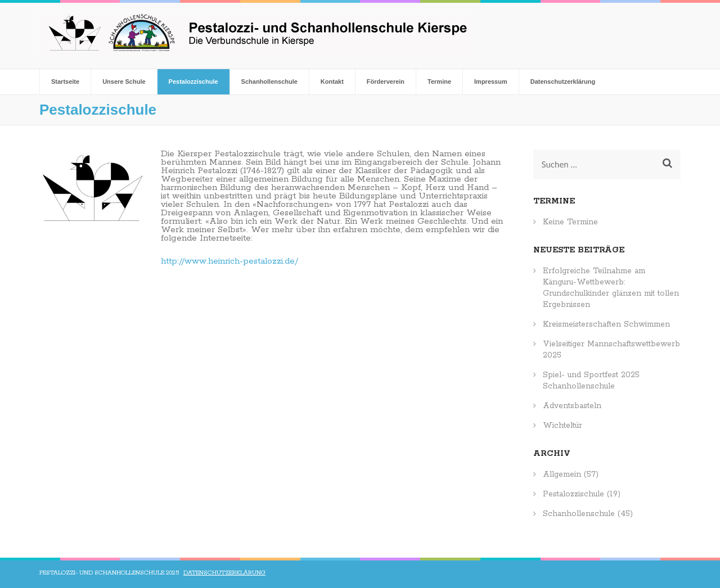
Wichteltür (562, 426)
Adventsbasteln (572, 406)
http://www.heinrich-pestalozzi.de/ (229, 261)
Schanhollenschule (269, 82)
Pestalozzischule (193, 82)
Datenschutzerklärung (563, 82)
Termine (439, 82)
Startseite (65, 82)
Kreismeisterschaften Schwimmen (606, 324)
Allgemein (562, 474)
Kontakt (332, 82)
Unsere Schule (124, 82)
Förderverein (386, 82)
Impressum (491, 82)
